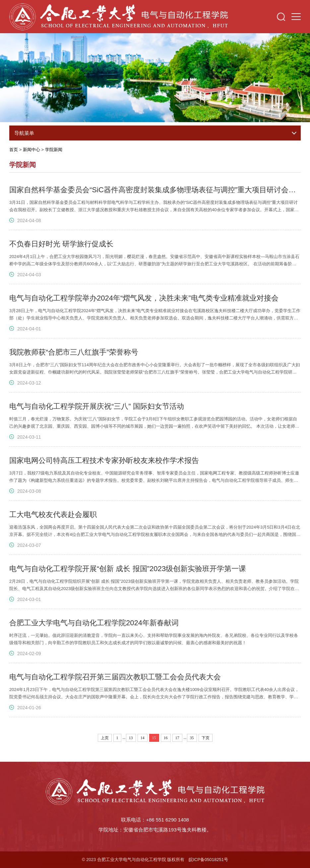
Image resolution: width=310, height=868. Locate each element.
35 (192, 738)
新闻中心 (31, 150)
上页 (105, 738)
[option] (155, 76)
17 (177, 738)
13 (131, 738)
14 (143, 738)
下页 (206, 738)
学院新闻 (54, 150)
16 (166, 738)
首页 (14, 150)
